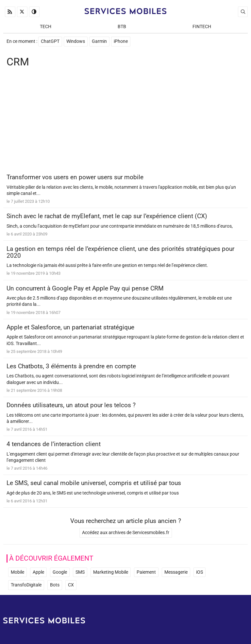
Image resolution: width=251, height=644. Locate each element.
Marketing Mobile (111, 572)
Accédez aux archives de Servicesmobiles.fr (126, 533)
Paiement (146, 572)
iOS (200, 572)
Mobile (17, 572)
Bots (55, 585)
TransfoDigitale (26, 585)
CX (71, 585)
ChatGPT (50, 41)
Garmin (99, 41)
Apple (38, 572)
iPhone (121, 41)
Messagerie (176, 572)
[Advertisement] (125, 122)
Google (60, 572)
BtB (122, 27)
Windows (76, 41)
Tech (46, 27)
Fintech (202, 27)
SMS (80, 572)
